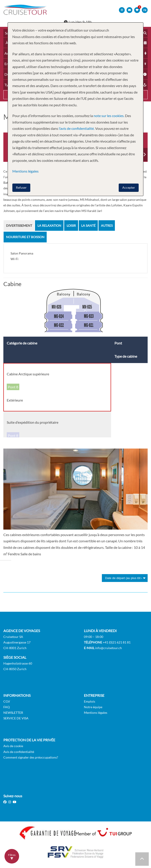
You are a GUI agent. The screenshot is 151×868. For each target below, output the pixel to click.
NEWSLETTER (13, 712)
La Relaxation (49, 225)
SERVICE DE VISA (16, 718)
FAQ (7, 707)
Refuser (21, 187)
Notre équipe (93, 707)
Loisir (71, 225)
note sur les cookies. (109, 116)
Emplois (90, 701)
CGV (7, 701)
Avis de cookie (13, 746)
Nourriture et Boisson (25, 237)
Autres (107, 225)
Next (144, 154)
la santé (88, 225)
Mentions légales (96, 712)
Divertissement (19, 225)
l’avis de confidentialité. (77, 128)
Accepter (129, 187)
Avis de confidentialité (19, 751)
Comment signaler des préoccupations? (31, 757)
